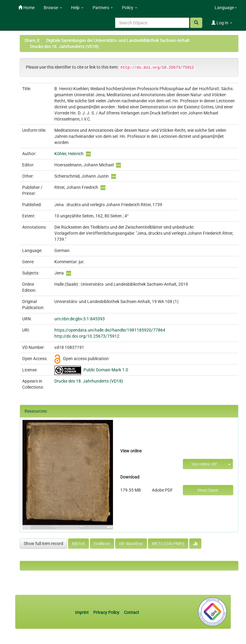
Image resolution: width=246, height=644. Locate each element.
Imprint (82, 612)
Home (26, 8)
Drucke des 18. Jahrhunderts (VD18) (64, 46)
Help (77, 8)
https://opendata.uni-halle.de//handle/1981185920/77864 (110, 330)
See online (204, 464)
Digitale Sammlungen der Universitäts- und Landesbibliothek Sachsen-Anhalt (118, 40)
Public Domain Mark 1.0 (106, 370)
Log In (222, 23)
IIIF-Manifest (131, 543)
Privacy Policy (106, 612)
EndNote (102, 543)
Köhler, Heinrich (69, 154)
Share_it (32, 40)
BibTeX (79, 543)
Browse (53, 8)
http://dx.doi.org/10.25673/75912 (87, 336)
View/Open (208, 490)
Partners (103, 8)
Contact (132, 612)
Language (226, 8)
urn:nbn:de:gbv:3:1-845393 (80, 319)
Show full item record (43, 543)
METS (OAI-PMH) (168, 543)
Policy (130, 8)
